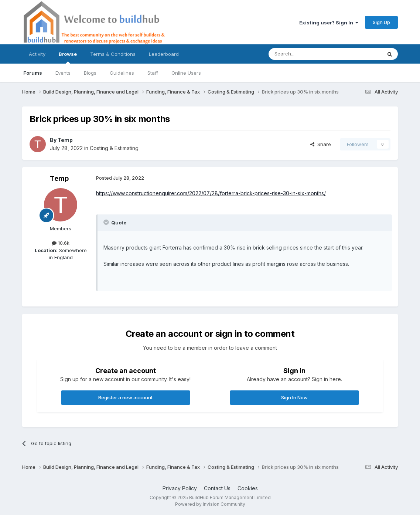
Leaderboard (164, 54)
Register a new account (125, 397)
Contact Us (217, 488)
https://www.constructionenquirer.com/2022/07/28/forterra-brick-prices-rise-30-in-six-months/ (211, 193)
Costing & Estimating (114, 148)
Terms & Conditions (113, 54)
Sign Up (381, 22)
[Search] (306, 54)
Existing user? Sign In (329, 23)
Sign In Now (294, 397)
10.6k (61, 243)
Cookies (248, 488)
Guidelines (122, 73)
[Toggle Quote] (107, 222)
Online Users (186, 73)
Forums (33, 73)
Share (321, 144)
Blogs (90, 73)
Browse (68, 57)
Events (63, 73)
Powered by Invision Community (210, 504)
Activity (37, 54)
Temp (65, 140)
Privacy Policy (180, 488)
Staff (153, 73)
